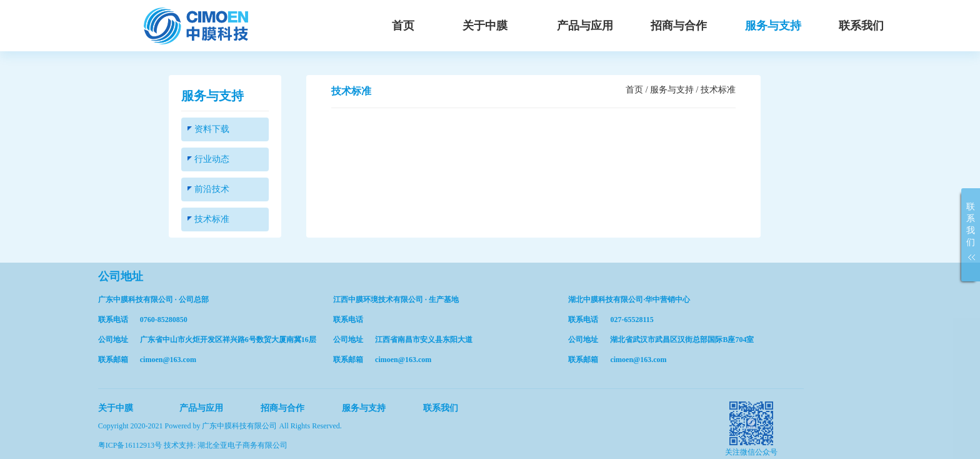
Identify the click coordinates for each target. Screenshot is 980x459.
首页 (403, 26)
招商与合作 (679, 26)
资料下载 (208, 129)
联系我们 (861, 26)
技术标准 (208, 219)
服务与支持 (773, 26)
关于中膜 (485, 26)
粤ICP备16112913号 (131, 445)
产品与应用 (585, 26)
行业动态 (208, 159)
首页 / (638, 90)
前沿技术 (208, 189)
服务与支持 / (675, 90)
